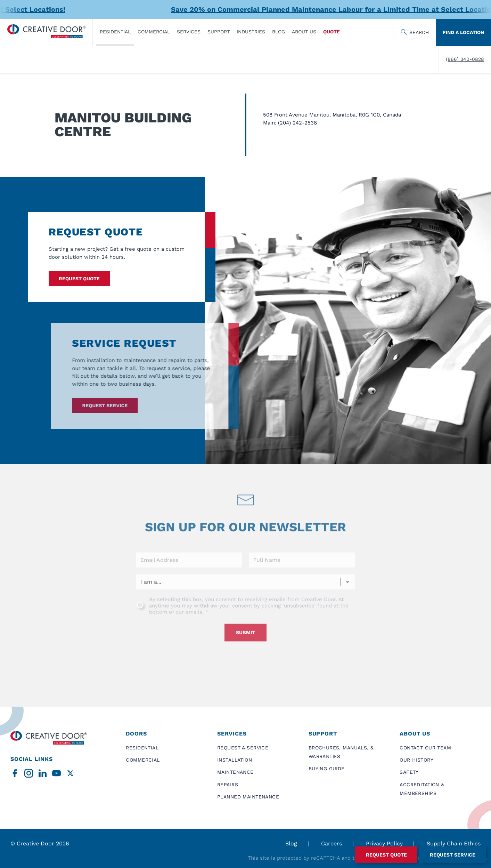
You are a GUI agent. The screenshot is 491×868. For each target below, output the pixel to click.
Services (189, 32)
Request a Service (243, 748)
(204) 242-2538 (297, 123)
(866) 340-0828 (465, 59)
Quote (332, 32)
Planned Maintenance (248, 797)
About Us (304, 32)
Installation (235, 760)
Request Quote (79, 279)
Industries (251, 32)
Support (219, 32)
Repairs (228, 785)
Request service (93, 405)
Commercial (154, 32)
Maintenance (235, 772)
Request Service (453, 855)
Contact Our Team (425, 748)
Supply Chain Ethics (454, 843)
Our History (416, 760)
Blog (279, 32)
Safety (409, 772)
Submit (245, 645)
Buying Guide (327, 769)
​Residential (115, 32)
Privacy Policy (384, 843)
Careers (332, 843)
